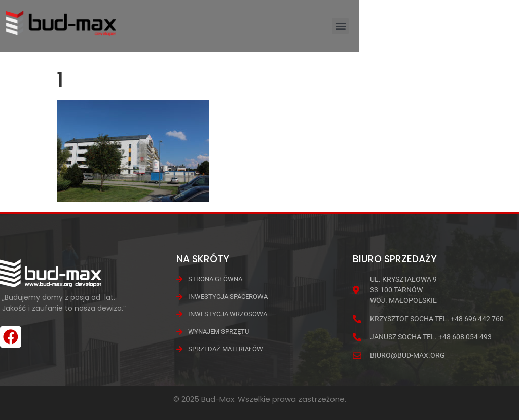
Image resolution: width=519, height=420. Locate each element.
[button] (501, 32)
